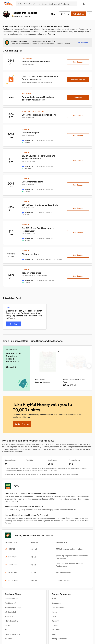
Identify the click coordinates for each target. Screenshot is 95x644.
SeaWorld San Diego (13, 562)
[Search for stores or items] (46, 4)
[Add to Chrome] (22, 379)
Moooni (8, 585)
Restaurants (56, 558)
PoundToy (9, 571)
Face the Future (11, 553)
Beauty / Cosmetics (59, 594)
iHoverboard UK (11, 576)
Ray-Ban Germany (12, 589)
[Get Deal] (14, 324)
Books (54, 589)
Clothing (55, 580)
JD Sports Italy (11, 567)
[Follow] (65, 14)
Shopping (55, 576)
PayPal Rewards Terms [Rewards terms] (30, 82)
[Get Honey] (78, 98)
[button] (91, 4)
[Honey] (8, 4)
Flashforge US (11, 558)
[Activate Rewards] (79, 14)
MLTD (7, 580)
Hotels (54, 567)
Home (4, 612)
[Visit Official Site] (90, 14)
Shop (55, 14)
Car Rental (56, 585)
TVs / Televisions (58, 562)
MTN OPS (9, 594)
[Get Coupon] (78, 62)
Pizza (54, 553)
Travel (54, 571)
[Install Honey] (83, 42)
